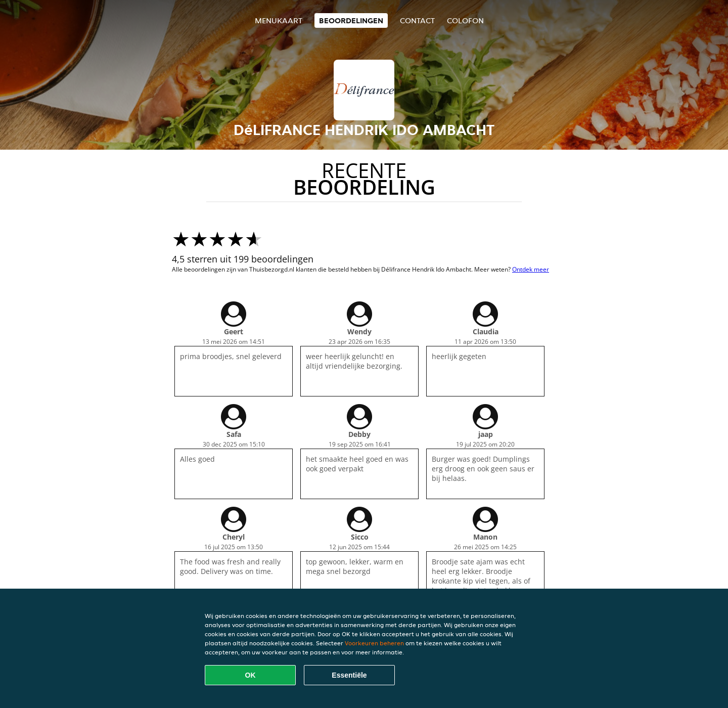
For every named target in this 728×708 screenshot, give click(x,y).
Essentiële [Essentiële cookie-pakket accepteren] (349, 675)
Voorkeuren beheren (374, 643)
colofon (465, 20)
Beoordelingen (351, 20)
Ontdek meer (531, 269)
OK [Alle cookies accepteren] (251, 675)
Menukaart (279, 20)
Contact (417, 20)
